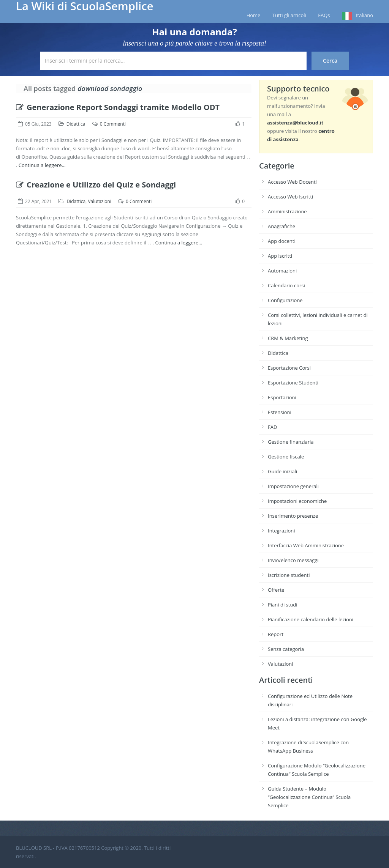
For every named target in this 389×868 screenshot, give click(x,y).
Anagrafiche (281, 226)
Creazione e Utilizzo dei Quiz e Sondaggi (96, 185)
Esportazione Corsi (289, 368)
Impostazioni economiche (297, 501)
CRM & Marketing (288, 338)
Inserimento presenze (293, 516)
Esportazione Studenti (293, 383)
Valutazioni (99, 201)
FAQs (324, 15)
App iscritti (280, 256)
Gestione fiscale (286, 457)
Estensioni (280, 412)
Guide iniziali (282, 471)
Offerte (276, 590)
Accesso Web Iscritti (290, 197)
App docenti (282, 241)
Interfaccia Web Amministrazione (306, 545)
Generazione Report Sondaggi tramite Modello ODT (118, 107)
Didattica (76, 124)
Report (276, 634)
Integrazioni (281, 531)
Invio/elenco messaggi (293, 560)
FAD (272, 427)
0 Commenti (113, 124)
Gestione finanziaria (291, 442)
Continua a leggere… (42, 165)
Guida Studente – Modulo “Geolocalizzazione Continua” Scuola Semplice (309, 797)
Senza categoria (286, 649)
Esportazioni (282, 397)
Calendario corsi (286, 285)
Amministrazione (287, 211)
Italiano (364, 15)
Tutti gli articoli (289, 15)
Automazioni (282, 271)
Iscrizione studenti (289, 575)
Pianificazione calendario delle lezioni (311, 619)
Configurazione (285, 300)
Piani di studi (283, 605)
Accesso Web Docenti (292, 182)
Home (254, 15)
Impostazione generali (293, 486)
